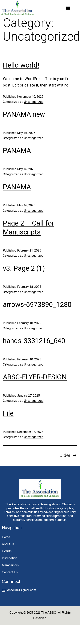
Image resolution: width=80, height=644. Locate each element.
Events (7, 551)
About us (8, 544)
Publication (10, 558)
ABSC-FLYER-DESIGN (35, 377)
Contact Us (10, 572)
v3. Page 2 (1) (24, 268)
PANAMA (17, 151)
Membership (10, 565)
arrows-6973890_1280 (37, 305)
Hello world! (21, 65)
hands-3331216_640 (34, 341)
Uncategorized (34, 102)
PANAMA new (24, 114)
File (8, 413)
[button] (68, 8)
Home (6, 537)
